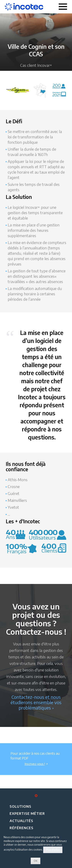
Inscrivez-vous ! (36, 764)
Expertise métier (27, 813)
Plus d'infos (53, 850)
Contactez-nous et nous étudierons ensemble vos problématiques (36, 702)
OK (36, 861)
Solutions (20, 806)
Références (22, 828)
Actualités (21, 821)
